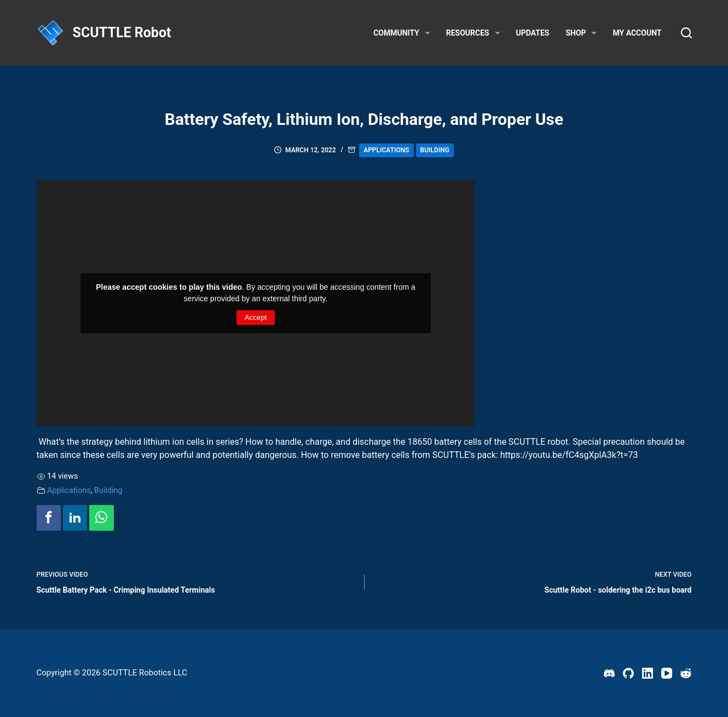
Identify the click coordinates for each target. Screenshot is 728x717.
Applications (386, 150)
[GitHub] (628, 673)
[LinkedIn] (648, 673)
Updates (533, 33)
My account (637, 33)
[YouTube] (667, 673)
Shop (583, 33)
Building (435, 150)
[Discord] (609, 673)
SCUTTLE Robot (122, 33)
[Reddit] (686, 673)
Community (404, 33)
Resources (475, 33)
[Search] (686, 33)
